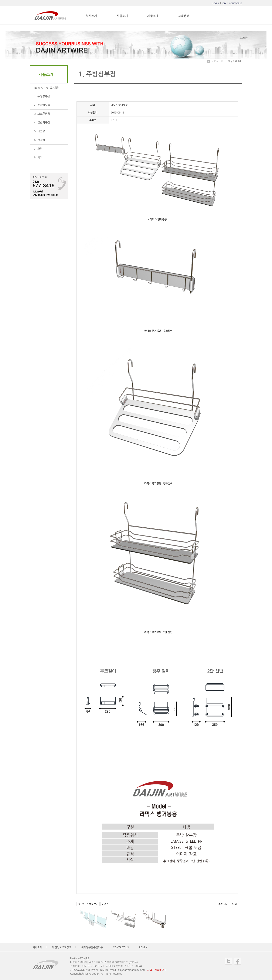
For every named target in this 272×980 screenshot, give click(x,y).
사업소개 (122, 16)
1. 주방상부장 (42, 96)
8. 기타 (38, 157)
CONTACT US (236, 4)
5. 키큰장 (40, 131)
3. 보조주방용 (42, 114)
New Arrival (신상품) (47, 88)
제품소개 (153, 16)
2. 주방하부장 (42, 105)
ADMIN (143, 947)
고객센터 (184, 16)
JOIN (224, 4)
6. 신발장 (40, 140)
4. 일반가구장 (42, 123)
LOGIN (216, 4)
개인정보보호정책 (62, 947)
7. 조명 (38, 149)
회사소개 (91, 16)
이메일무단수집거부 (92, 947)
